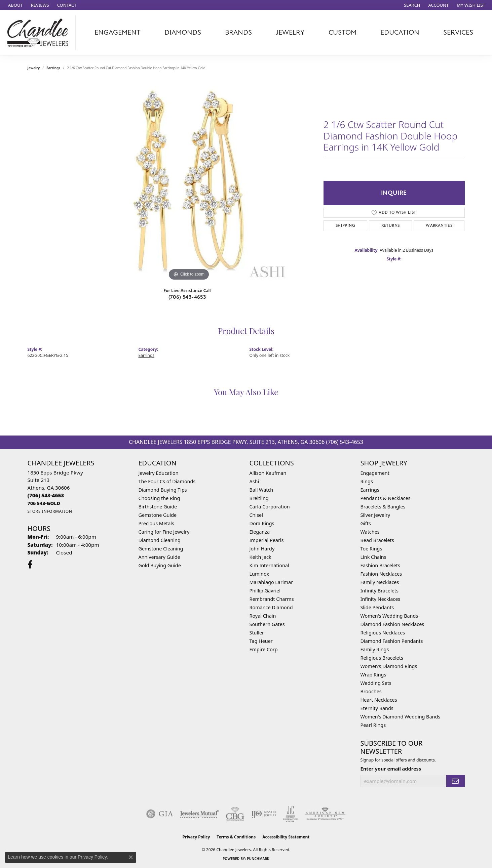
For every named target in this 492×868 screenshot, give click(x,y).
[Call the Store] (46, 495)
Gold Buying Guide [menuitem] (160, 565)
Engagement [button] (118, 32)
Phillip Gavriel (265, 591)
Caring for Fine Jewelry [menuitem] (164, 532)
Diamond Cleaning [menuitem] (160, 540)
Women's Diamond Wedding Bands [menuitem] (401, 717)
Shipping (345, 226)
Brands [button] (238, 32)
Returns (391, 226)
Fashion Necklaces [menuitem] (381, 574)
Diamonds (183, 32)
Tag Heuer (261, 641)
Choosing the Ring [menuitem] (159, 498)
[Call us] (44, 503)
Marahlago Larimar (271, 582)
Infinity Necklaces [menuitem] (381, 599)
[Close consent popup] (131, 857)
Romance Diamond (271, 607)
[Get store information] (50, 511)
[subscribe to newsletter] (455, 781)
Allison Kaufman (268, 473)
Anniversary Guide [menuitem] (159, 557)
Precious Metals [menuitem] (156, 523)
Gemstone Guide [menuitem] (158, 515)
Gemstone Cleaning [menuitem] (161, 549)
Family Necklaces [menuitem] (380, 582)
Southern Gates (267, 624)
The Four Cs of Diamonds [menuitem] (167, 481)
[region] (189, 181)
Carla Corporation (270, 507)
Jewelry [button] (290, 32)
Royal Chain (263, 616)
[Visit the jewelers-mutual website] (199, 814)
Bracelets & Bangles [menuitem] (383, 507)
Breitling (259, 498)
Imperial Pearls (267, 540)
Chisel (256, 515)
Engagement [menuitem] (375, 473)
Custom (343, 32)
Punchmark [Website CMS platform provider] (258, 859)
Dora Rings (262, 523)
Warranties (439, 226)
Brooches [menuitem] (371, 691)
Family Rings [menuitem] (375, 649)
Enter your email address (391, 769)
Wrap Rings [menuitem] (373, 675)
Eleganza (260, 532)
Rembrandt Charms (272, 599)
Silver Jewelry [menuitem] (375, 515)
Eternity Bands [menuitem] (377, 708)
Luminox (259, 574)
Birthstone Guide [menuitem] (158, 507)
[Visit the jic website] (290, 814)
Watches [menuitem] (370, 532)
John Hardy (262, 549)
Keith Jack (260, 557)
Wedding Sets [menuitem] (376, 683)
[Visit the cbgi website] (235, 814)
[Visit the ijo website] (264, 814)
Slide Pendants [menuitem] (377, 607)
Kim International (269, 565)
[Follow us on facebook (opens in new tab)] (30, 565)
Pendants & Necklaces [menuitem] (386, 498)
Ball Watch (261, 490)
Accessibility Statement (286, 837)
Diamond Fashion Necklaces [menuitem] (392, 624)
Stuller (257, 633)
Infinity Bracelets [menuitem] (380, 591)
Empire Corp (264, 649)
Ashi (254, 481)
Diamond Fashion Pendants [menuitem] (392, 641)
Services (458, 32)
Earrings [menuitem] (370, 490)
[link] (15, 5)
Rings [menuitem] (367, 481)
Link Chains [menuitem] (373, 557)
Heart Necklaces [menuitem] (379, 700)
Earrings (53, 68)
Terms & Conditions (236, 837)
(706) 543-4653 (187, 297)
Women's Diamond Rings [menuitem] (389, 666)
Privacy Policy (196, 837)
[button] (411, 5)
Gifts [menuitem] (366, 523)
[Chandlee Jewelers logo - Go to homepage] (40, 33)
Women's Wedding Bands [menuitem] (389, 616)
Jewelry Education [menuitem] (159, 473)
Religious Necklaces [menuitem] (383, 633)
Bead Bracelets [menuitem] (377, 540)
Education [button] (400, 32)
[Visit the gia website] (160, 814)
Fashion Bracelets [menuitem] (380, 565)
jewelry (34, 68)
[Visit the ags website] (325, 814)
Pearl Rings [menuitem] (373, 725)
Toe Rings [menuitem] (371, 549)
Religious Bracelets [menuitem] (382, 658)
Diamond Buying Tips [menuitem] (163, 490)
